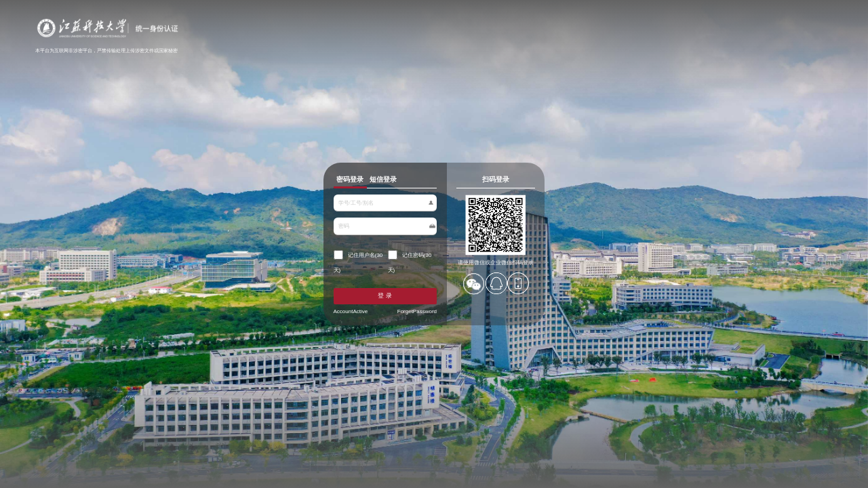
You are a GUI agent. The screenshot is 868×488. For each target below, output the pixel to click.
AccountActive (310, 323)
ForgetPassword (409, 323)
